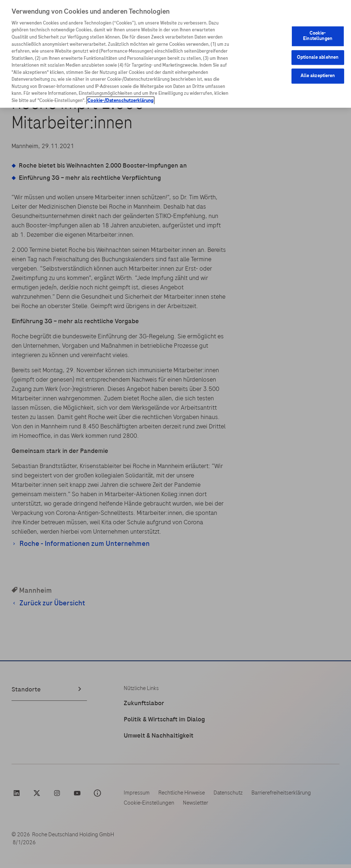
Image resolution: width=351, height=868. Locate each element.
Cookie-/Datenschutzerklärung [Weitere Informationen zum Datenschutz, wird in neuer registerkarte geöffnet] (120, 101)
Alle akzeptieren (318, 76)
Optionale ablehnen (318, 57)
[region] (175, 54)
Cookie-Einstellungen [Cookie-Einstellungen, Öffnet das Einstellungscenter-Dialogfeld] (318, 36)
